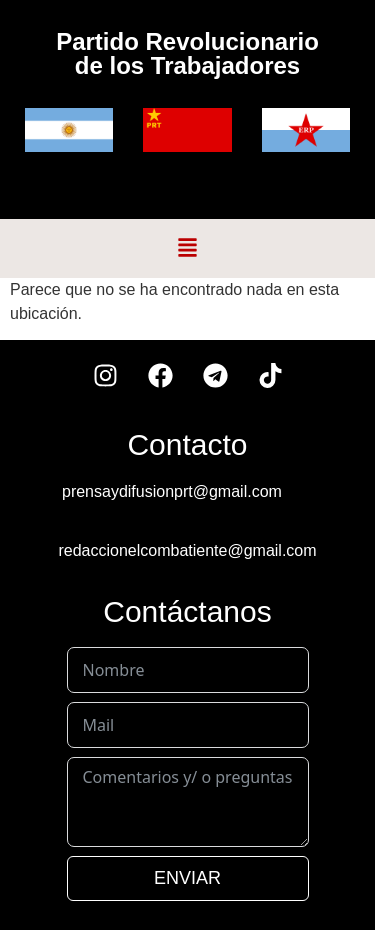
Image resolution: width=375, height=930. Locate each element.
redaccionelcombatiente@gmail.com (187, 550)
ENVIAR (187, 878)
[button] (188, 248)
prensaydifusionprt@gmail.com (172, 491)
